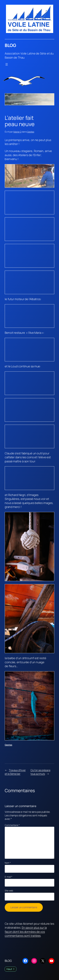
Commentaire (12, 825)
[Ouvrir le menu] (7, 64)
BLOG (10, 45)
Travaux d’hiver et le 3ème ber (15, 772)
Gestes (31, 132)
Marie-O (17, 132)
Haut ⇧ (11, 969)
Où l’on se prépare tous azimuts (40, 772)
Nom (8, 863)
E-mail (8, 877)
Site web (9, 891)
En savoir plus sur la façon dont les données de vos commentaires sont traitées (26, 932)
